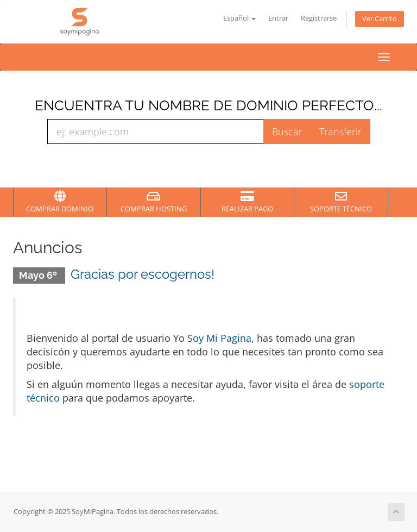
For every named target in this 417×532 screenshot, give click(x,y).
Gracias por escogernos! (143, 274)
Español (239, 18)
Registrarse (319, 18)
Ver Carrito (380, 19)
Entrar (278, 18)
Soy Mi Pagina (219, 338)
